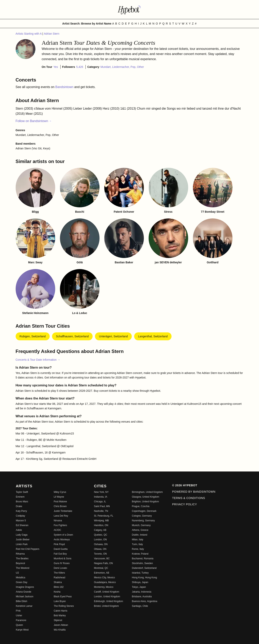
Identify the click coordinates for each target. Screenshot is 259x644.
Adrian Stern (52, 34)
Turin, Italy (138, 544)
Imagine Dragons (25, 587)
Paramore (21, 620)
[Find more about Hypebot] (130, 9)
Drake (19, 506)
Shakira (58, 582)
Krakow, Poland (140, 554)
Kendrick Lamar (24, 606)
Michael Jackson (25, 597)
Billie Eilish (21, 601)
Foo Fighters (60, 525)
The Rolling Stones (64, 606)
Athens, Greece (140, 530)
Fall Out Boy (60, 554)
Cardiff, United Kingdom (107, 592)
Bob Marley (60, 616)
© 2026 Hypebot (185, 485)
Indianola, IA (101, 497)
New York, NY (101, 492)
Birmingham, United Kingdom (147, 492)
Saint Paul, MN (102, 506)
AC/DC (57, 530)
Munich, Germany (141, 525)
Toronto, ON (100, 554)
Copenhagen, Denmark (144, 511)
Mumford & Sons (63, 559)
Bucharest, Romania (143, 559)
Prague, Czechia (141, 506)
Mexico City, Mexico (104, 578)
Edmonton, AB (102, 573)
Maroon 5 (21, 521)
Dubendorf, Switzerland (144, 568)
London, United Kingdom (107, 597)
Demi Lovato (60, 568)
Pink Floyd (59, 544)
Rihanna (20, 554)
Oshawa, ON (101, 544)
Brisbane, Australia (142, 597)
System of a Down (63, 535)
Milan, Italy (138, 540)
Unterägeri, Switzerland (113, 336)
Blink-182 (59, 587)
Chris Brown (60, 506)
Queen (19, 625)
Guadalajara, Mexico (105, 582)
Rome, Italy (138, 549)
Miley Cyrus (60, 492)
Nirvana (58, 521)
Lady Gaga (22, 535)
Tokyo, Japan (139, 587)
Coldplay (20, 516)
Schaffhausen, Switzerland (72, 336)
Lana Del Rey (61, 516)
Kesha (57, 592)
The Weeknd (23, 568)
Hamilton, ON (101, 525)
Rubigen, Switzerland (33, 336)
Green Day (22, 582)
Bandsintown (65, 87)
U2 (17, 573)
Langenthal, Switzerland (153, 336)
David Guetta (61, 549)
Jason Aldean (61, 625)
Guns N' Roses (62, 563)
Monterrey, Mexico (104, 587)
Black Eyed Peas (63, 597)
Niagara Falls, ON (103, 563)
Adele (19, 530)
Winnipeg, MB (101, 521)
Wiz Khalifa (60, 630)
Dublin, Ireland (140, 535)
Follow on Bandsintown (34, 121)
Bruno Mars (22, 502)
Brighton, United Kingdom (146, 502)
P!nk (18, 611)
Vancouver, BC (102, 559)
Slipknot (58, 620)
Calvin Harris (61, 611)
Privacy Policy (185, 504)
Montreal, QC (101, 568)
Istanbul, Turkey (140, 573)
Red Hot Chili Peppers (28, 549)
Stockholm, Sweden (142, 563)
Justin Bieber (23, 540)
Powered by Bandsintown (194, 492)
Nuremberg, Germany (143, 521)
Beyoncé (20, 563)
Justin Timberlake (63, 511)
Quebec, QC (101, 535)
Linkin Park (22, 544)
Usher (19, 616)
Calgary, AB (100, 530)
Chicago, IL (100, 502)
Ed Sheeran (22, 525)
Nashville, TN (101, 511)
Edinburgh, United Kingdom (109, 601)
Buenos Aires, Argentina (145, 601)
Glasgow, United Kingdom (146, 497)
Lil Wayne (59, 497)
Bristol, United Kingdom (106, 606)
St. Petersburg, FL (104, 516)
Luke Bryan (60, 601)
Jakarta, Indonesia (142, 592)
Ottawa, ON (100, 549)
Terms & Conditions (189, 498)
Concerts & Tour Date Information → (38, 360)
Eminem (20, 497)
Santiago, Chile (140, 606)
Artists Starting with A (29, 34)
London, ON (100, 540)
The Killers (59, 573)
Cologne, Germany (142, 516)
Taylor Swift (22, 492)
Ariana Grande (24, 592)
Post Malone (60, 502)
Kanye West (22, 630)
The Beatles (22, 559)
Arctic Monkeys (62, 540)
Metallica (20, 578)
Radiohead (60, 578)
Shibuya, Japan (140, 582)
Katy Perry (21, 511)
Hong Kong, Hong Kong (145, 578)
